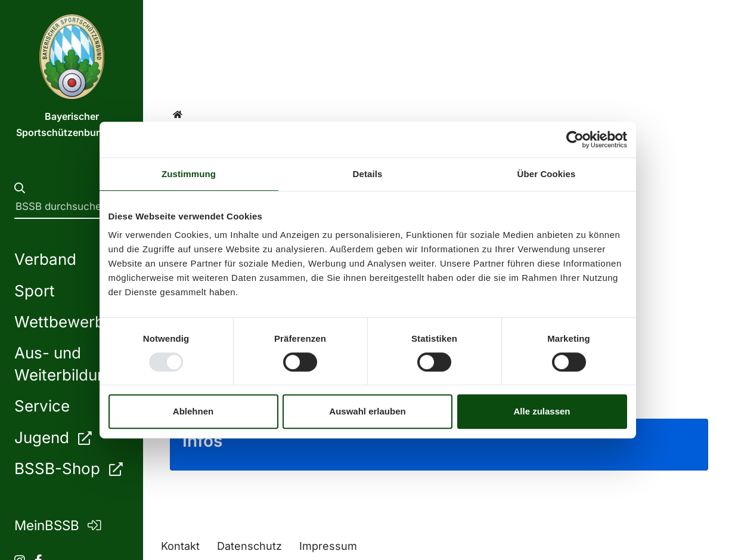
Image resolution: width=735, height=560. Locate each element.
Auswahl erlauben (367, 411)
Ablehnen (193, 411)
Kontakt (180, 546)
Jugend (53, 437)
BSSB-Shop (68, 468)
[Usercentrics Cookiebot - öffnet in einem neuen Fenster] (575, 140)
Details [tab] (368, 174)
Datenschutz (249, 546)
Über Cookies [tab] (547, 174)
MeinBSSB (58, 525)
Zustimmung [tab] (189, 174)
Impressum (328, 546)
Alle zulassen (542, 411)
